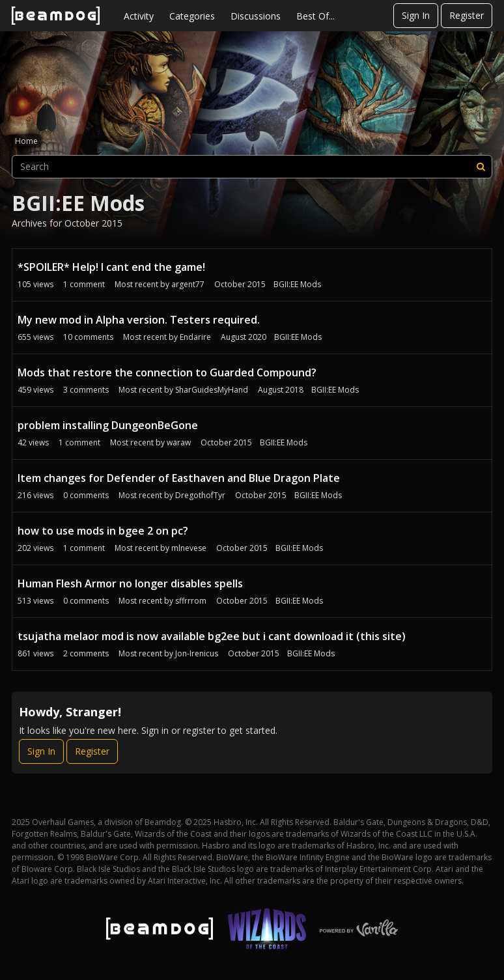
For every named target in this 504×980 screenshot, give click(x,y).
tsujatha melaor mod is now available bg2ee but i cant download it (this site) (212, 636)
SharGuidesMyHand (212, 390)
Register (467, 15)
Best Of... (315, 16)
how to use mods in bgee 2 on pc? (103, 531)
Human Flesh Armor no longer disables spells (130, 583)
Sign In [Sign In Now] (41, 751)
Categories (192, 16)
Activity (139, 16)
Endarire (195, 337)
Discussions (256, 16)
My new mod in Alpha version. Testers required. (139, 320)
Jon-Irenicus (197, 653)
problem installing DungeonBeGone (108, 425)
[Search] (481, 167)
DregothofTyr (200, 495)
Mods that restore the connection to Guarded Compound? (167, 372)
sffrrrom (191, 601)
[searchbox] (252, 167)
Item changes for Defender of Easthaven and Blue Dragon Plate (179, 478)
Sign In (416, 15)
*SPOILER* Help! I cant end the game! (111, 267)
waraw (179, 442)
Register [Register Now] (92, 751)
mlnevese (189, 548)
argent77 (188, 284)
